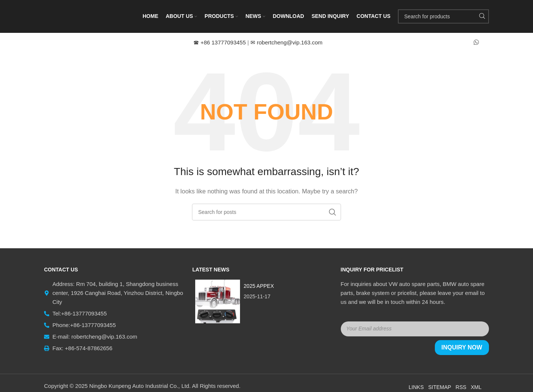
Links (416, 388)
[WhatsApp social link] (476, 43)
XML (476, 388)
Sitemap (440, 388)
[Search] (443, 17)
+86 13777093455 (220, 43)
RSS (461, 388)
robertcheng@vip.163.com (286, 43)
